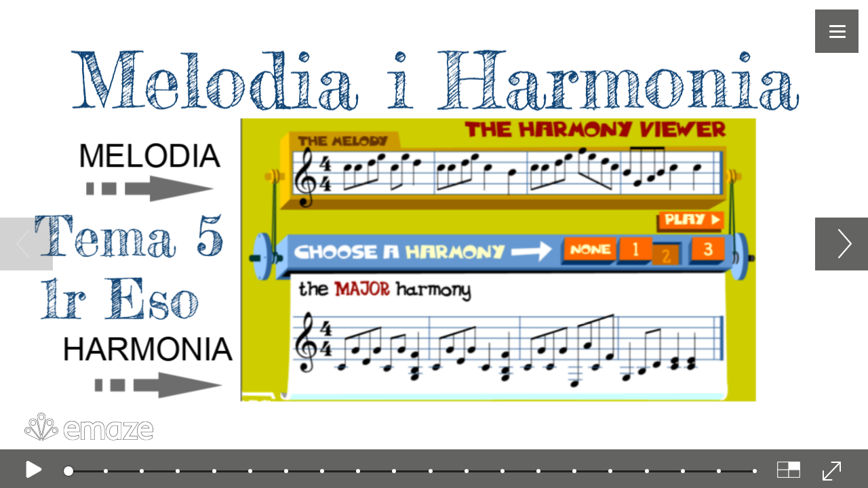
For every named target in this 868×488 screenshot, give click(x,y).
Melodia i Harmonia (421, 80)
